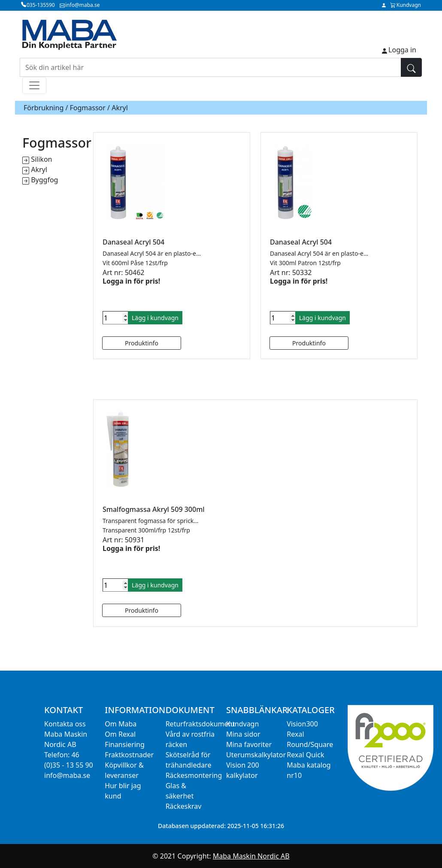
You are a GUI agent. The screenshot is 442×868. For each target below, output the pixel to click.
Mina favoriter (249, 744)
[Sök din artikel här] (210, 67)
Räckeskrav (184, 806)
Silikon (41, 159)
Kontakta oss (65, 724)
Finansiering (124, 744)
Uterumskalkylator (256, 755)
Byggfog (44, 180)
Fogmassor (88, 108)
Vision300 (302, 724)
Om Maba (121, 724)
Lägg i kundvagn (155, 318)
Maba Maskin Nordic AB (251, 856)
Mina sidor (243, 734)
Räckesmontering (194, 775)
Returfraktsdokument (200, 724)
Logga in (402, 50)
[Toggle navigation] (34, 85)
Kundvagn (242, 724)
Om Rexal (120, 734)
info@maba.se (67, 775)
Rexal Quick (305, 755)
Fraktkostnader (129, 755)
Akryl (39, 169)
